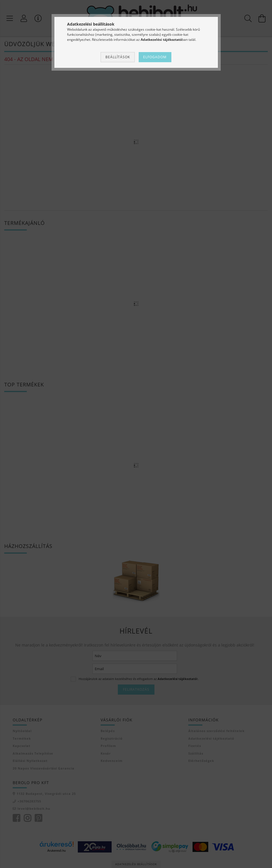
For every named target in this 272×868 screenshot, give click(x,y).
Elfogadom (155, 57)
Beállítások (118, 57)
